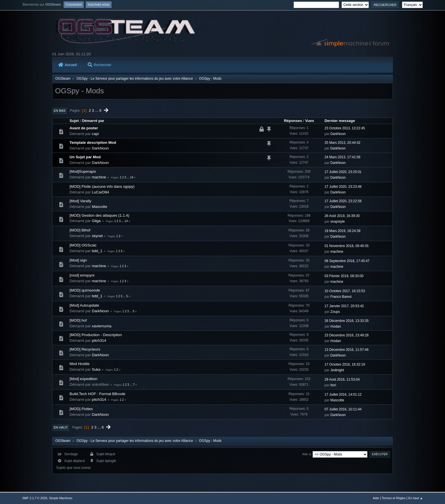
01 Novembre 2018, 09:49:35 (346, 246)
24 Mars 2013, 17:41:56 (342, 157)
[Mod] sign (78, 260)
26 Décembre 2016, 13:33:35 (346, 321)
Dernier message (340, 121)
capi (95, 134)
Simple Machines (61, 498)
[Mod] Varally (80, 201)
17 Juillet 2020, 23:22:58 (343, 201)
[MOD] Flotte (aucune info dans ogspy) (102, 186)
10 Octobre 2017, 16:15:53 (345, 291)
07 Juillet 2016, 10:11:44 (343, 409)
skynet (97, 236)
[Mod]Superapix (83, 171)
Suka (96, 369)
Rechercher (99, 65)
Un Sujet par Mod (85, 157)
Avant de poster (84, 128)
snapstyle (338, 222)
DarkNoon (338, 134)
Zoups (335, 312)
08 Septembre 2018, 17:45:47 (347, 261)
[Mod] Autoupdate (84, 305)
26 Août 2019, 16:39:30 (342, 216)
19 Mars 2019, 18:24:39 (342, 231)
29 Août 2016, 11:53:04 (342, 379)
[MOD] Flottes (81, 409)
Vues (309, 121)
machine (99, 177)
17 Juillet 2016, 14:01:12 (343, 395)
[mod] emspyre (82, 275)
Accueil (68, 65)
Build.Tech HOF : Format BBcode (97, 394)
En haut (61, 427)
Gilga (96, 221)
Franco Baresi (341, 297)
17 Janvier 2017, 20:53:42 (344, 306)
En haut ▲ (416, 498)
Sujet (74, 121)
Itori (333, 385)
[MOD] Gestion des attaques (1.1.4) (99, 215)
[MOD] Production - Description (96, 335)
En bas (60, 111)
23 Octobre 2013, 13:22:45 (345, 128)
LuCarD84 (101, 192)
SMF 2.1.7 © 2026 (35, 498)
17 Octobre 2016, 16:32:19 (345, 364)
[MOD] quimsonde (85, 290)
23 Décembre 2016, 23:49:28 (346, 335)
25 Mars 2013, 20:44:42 (342, 143)
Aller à (307, 454)
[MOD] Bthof (80, 230)
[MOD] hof (78, 320)
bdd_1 (97, 251)
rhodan (336, 326)
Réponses (293, 121)
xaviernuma (102, 326)
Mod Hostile (79, 364)
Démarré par (93, 121)
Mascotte (100, 207)
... (97, 110)
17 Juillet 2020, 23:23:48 (343, 187)
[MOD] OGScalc (83, 245)
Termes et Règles (394, 498)
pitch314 (99, 340)
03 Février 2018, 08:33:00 (344, 276)
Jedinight (337, 370)
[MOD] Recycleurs (85, 349)
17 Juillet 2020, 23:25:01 (343, 172)
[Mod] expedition (83, 379)
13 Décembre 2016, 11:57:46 (346, 350)
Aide (376, 498)
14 (132, 177)
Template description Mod (93, 143)
